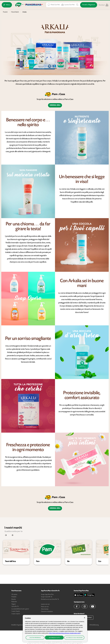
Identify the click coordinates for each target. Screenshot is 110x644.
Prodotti (14, 597)
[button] (16, 552)
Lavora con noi (45, 604)
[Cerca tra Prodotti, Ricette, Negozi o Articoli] (77, 5)
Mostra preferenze (35, 638)
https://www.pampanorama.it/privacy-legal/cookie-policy (65, 633)
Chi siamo (14, 595)
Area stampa (45, 609)
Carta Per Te (15, 607)
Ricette (14, 599)
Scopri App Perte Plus (47, 595)
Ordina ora (55, 105)
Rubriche (14, 602)
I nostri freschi (16, 611)
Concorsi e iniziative (47, 612)
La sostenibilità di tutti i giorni (20, 609)
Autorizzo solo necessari (74, 638)
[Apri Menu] (7, 5)
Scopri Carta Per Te (47, 597)
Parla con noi (45, 607)
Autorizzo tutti (54, 638)
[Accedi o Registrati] (89, 5)
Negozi (14, 604)
